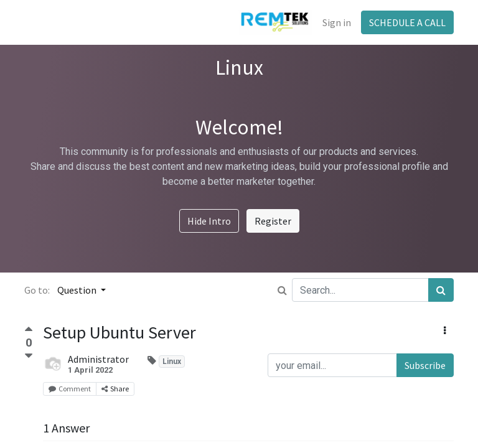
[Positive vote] (29, 331)
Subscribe (425, 365)
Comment (70, 389)
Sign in (337, 22)
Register (273, 221)
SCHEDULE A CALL (407, 22)
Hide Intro (209, 221)
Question (78, 290)
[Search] (441, 290)
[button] (445, 330)
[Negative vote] (29, 356)
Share (115, 389)
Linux (172, 362)
